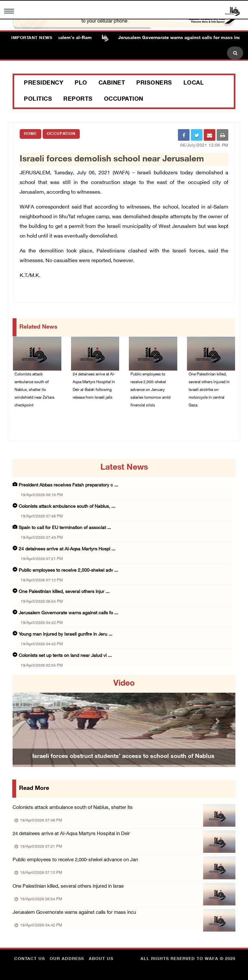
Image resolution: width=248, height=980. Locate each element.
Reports (78, 99)
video (124, 684)
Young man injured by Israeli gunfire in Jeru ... (66, 634)
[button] (29, 721)
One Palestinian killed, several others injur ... (64, 592)
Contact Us (30, 959)
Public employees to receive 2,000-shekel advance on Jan (75, 860)
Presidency (44, 83)
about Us (101, 959)
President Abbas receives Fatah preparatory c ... (68, 485)
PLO (81, 83)
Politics (38, 99)
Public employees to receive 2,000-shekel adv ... (68, 571)
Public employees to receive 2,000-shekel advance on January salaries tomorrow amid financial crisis (150, 390)
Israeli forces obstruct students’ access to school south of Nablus (123, 757)
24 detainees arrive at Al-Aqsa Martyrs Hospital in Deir (71, 834)
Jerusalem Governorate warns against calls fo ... (68, 613)
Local (194, 83)
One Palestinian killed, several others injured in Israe (68, 887)
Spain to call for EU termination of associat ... (65, 528)
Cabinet (112, 83)
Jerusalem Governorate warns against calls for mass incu (74, 913)
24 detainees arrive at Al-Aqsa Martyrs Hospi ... (67, 549)
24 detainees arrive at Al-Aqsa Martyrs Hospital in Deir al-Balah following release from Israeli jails (94, 386)
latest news (124, 468)
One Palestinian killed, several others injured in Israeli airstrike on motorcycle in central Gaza (209, 390)
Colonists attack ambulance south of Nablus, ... (67, 507)
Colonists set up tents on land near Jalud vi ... (65, 656)
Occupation (124, 99)
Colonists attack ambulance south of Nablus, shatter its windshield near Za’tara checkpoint (34, 390)
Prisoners (154, 83)
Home (31, 134)
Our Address (67, 959)
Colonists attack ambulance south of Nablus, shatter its (73, 808)
